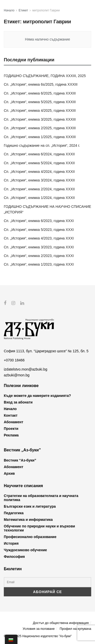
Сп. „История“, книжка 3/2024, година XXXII (39, 180)
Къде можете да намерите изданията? (37, 396)
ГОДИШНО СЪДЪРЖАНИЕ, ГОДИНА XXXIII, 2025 (45, 76)
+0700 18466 (14, 360)
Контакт (11, 415)
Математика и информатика (28, 520)
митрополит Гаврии (46, 10)
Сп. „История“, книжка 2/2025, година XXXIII (40, 128)
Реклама (11, 435)
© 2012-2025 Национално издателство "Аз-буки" (38, 636)
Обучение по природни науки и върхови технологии (39, 528)
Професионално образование (30, 537)
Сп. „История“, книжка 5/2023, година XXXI (39, 230)
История (11, 543)
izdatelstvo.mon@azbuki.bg (25, 369)
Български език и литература (30, 506)
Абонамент (14, 422)
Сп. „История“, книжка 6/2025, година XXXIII (40, 93)
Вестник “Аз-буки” (20, 460)
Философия (14, 557)
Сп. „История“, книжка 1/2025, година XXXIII (40, 137)
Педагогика (14, 513)
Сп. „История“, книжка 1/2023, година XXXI (39, 264)
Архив (9, 473)
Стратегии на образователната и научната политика (41, 498)
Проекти (11, 429)
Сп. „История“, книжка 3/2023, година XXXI (39, 247)
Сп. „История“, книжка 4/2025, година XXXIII (40, 111)
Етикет (23, 10)
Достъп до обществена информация (61, 623)
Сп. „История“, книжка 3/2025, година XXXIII (40, 119)
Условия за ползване (39, 629)
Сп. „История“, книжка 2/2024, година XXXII (39, 189)
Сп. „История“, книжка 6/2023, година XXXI (39, 221)
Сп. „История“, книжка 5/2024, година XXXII (39, 163)
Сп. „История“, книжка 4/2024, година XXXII (39, 172)
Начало (9, 10)
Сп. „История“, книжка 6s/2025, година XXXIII (41, 84)
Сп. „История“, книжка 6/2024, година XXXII (39, 154)
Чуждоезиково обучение (25, 550)
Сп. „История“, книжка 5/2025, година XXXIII (40, 102)
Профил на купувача (75, 629)
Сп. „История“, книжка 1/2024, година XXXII (39, 198)
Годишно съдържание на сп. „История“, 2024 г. (42, 145)
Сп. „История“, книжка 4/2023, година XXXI (39, 238)
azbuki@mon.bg (17, 375)
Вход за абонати (18, 402)
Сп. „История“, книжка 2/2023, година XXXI (39, 256)
